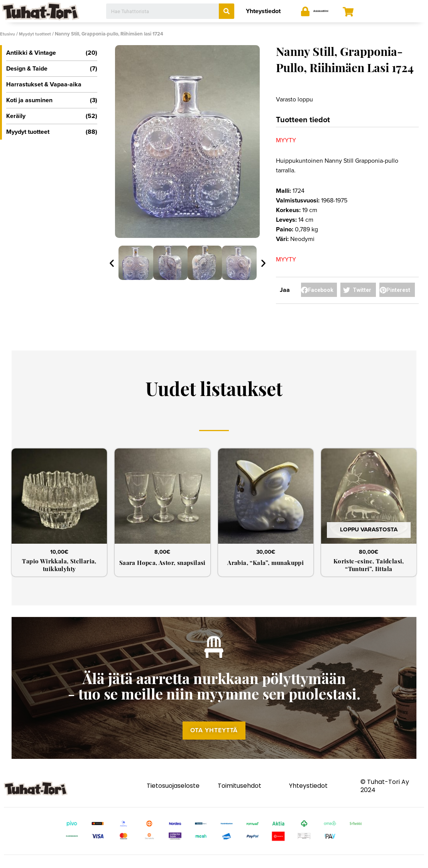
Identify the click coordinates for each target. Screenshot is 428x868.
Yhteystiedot (263, 11)
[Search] (227, 11)
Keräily (52, 116)
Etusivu (8, 34)
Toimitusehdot (239, 795)
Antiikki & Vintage (52, 52)
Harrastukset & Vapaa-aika (44, 84)
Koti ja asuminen (52, 100)
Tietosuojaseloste (173, 795)
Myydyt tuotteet (39, 34)
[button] (214, 738)
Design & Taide (52, 68)
